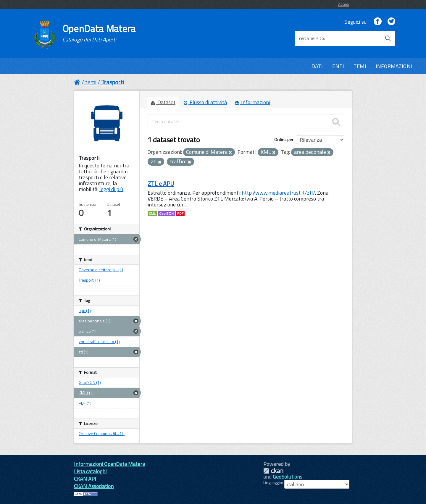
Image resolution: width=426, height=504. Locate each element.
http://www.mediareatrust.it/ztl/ (278, 193)
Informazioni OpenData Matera (109, 464)
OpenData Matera (99, 33)
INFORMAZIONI (394, 66)
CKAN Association (94, 486)
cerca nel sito (312, 38)
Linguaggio (273, 483)
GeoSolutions (288, 477)
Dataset (163, 102)
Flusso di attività (205, 102)
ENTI (338, 66)
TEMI (360, 66)
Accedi (344, 4)
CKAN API (85, 479)
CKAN (273, 471)
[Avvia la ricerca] (388, 38)
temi (91, 82)
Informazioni (253, 102)
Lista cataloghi (90, 471)
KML (152, 214)
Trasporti (113, 82)
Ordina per (284, 139)
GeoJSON (166, 214)
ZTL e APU (161, 184)
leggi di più (111, 189)
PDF (180, 214)
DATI (317, 66)
